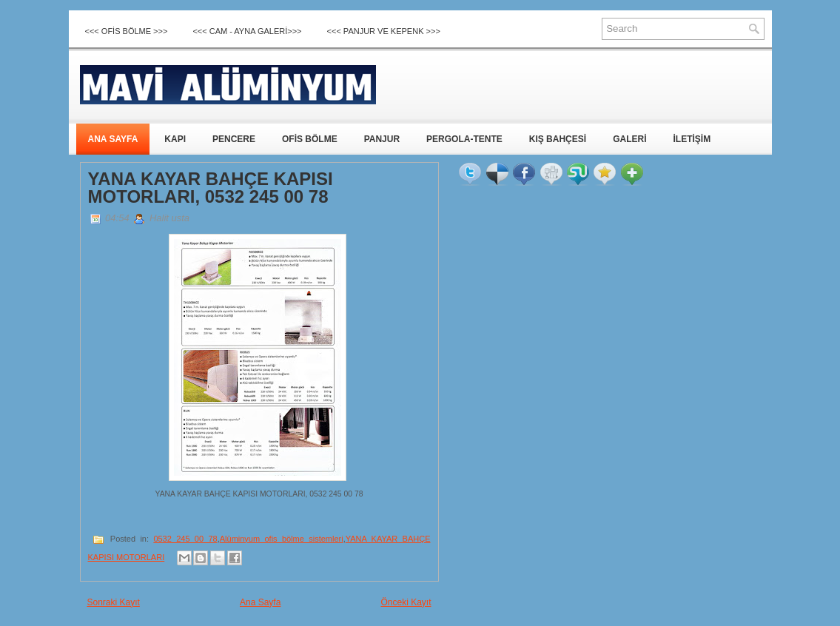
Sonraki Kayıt (114, 602)
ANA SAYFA (113, 139)
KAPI (175, 139)
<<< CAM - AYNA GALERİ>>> (247, 31)
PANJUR (382, 139)
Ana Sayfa (260, 602)
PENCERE (234, 139)
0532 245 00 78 (185, 539)
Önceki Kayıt (406, 602)
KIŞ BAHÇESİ (558, 139)
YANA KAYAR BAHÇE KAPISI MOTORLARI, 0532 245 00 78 (211, 188)
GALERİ (629, 139)
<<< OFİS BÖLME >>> (127, 31)
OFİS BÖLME (310, 139)
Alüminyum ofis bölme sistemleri (282, 539)
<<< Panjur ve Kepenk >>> (384, 31)
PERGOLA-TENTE (464, 139)
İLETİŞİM (692, 139)
